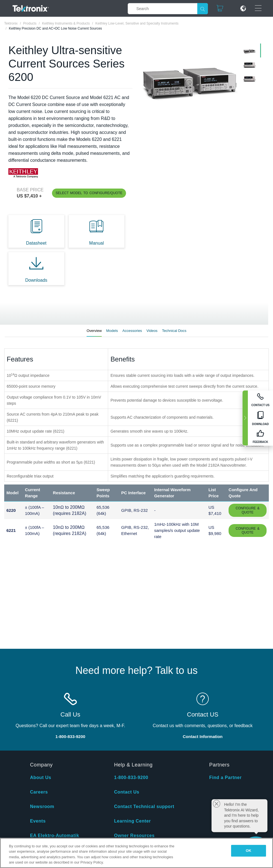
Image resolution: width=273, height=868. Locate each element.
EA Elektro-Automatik (54, 836)
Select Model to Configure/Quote (89, 193)
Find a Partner (225, 777)
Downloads (36, 280)
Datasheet (36, 243)
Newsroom (42, 806)
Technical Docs (174, 331)
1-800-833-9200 (131, 777)
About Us (41, 777)
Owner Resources (134, 836)
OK (249, 851)
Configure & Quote (247, 510)
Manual (96, 243)
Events (38, 821)
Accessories (132, 331)
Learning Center (132, 821)
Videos (152, 331)
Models (112, 331)
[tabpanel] (189, 80)
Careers (39, 792)
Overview (94, 331)
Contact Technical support (144, 806)
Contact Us (127, 792)
